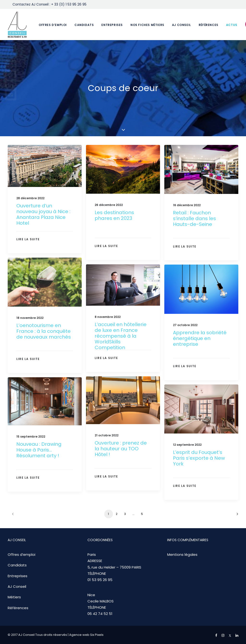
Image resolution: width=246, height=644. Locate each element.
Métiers (14, 597)
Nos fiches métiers (147, 25)
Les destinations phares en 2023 (114, 215)
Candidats (84, 25)
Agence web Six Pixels (86, 635)
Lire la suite (28, 239)
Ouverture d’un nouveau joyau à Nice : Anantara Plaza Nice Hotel (43, 214)
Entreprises (112, 25)
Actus (232, 25)
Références (209, 25)
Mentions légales (182, 554)
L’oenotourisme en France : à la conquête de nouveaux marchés (44, 338)
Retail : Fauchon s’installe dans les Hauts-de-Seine (194, 218)
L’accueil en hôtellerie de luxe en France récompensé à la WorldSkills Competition (121, 347)
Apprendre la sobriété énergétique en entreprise (200, 351)
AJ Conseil (181, 25)
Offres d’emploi (53, 25)
